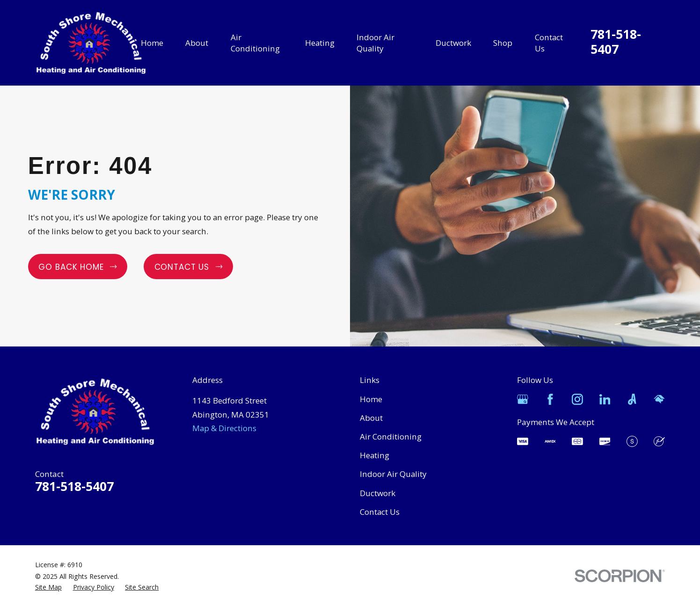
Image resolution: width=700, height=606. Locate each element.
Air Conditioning (391, 436)
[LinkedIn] (605, 399)
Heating (375, 455)
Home (371, 399)
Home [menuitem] (152, 43)
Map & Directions (224, 428)
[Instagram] (577, 399)
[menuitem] (48, 587)
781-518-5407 (616, 42)
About (371, 418)
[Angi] (632, 399)
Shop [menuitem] (503, 43)
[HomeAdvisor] (659, 399)
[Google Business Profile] (523, 399)
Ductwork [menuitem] (453, 43)
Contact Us (380, 512)
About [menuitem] (197, 43)
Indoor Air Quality (393, 474)
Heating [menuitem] (320, 43)
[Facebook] (550, 399)
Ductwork (378, 493)
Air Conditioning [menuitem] (255, 43)
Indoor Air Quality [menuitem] (376, 43)
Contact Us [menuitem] (549, 43)
